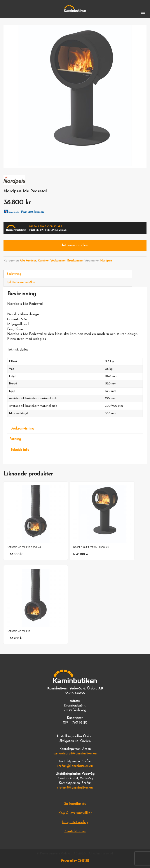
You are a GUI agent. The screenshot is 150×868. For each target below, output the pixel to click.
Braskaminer (75, 261)
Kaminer (43, 261)
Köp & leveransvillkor (75, 813)
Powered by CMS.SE (75, 861)
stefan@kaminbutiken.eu (75, 766)
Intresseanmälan (75, 245)
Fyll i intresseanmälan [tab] (21, 282)
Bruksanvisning (22, 429)
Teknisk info (20, 450)
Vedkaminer (58, 261)
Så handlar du (75, 804)
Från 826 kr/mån (23, 211)
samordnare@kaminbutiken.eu (75, 754)
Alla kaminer (28, 261)
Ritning (15, 439)
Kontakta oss (75, 831)
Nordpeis (106, 261)
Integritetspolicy (75, 822)
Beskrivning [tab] (14, 274)
